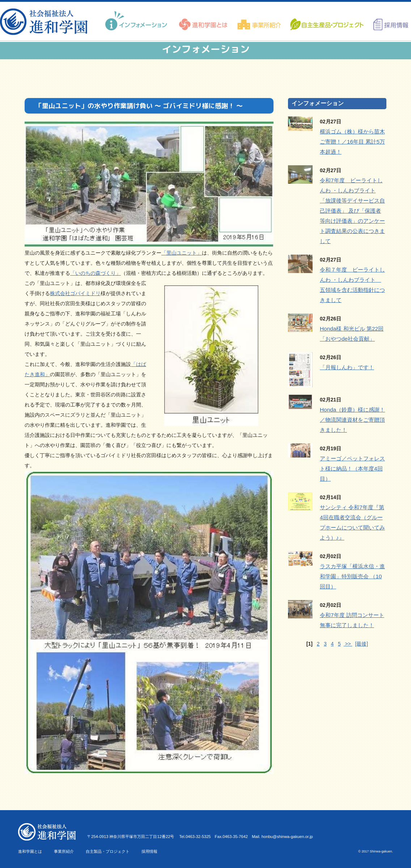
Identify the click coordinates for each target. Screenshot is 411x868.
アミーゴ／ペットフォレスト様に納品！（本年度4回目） (352, 469)
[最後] (361, 644)
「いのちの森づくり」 (96, 273)
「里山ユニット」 (182, 253)
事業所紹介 (64, 851)
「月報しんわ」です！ (347, 367)
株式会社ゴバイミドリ (75, 293)
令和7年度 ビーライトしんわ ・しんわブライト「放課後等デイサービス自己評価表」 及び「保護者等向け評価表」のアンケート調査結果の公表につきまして (352, 211)
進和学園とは (30, 851)
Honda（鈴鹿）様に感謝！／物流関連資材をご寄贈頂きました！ (352, 420)
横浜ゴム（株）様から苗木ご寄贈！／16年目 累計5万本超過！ (352, 142)
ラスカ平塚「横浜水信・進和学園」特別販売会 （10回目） (352, 576)
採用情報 (149, 851)
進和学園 (46, 22)
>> (348, 644)
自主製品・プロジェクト (108, 851)
